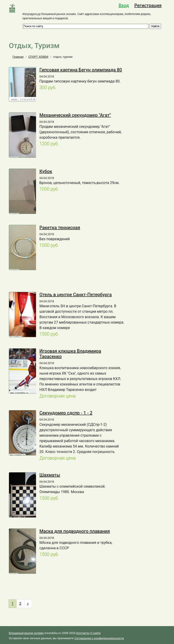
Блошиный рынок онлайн (26, 633)
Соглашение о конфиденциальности (99, 638)
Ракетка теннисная (60, 228)
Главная (18, 57)
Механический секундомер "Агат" (75, 115)
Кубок (46, 171)
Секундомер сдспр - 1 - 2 (66, 413)
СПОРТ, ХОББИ (38, 57)
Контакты (83, 633)
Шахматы (50, 475)
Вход (124, 5)
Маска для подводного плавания (75, 531)
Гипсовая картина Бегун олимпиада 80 (81, 70)
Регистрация (148, 5)
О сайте (95, 633)
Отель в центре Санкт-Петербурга (76, 295)
